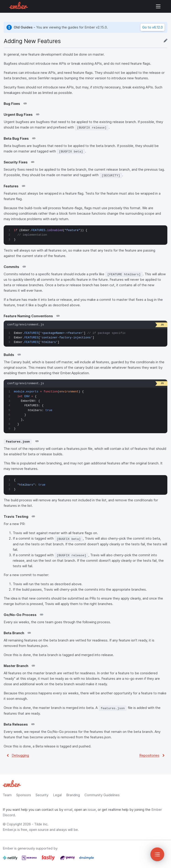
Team (7, 795)
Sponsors (24, 795)
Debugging (20, 755)
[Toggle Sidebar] (157, 854)
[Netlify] (11, 860)
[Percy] (68, 860)
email (68, 810)
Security (42, 795)
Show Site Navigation (158, 6)
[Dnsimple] (87, 860)
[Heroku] (30, 860)
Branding (73, 795)
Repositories (149, 755)
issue (92, 810)
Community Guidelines (102, 795)
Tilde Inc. (41, 824)
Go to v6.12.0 (153, 27)
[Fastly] (49, 860)
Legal (57, 795)
